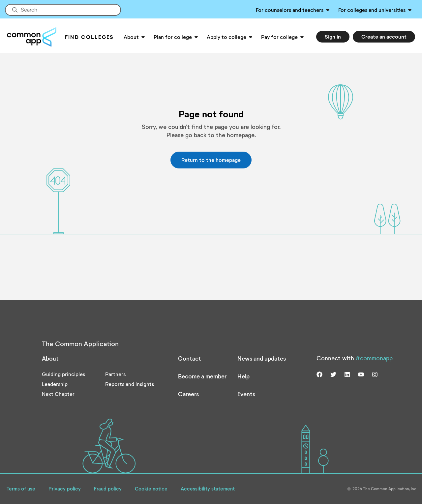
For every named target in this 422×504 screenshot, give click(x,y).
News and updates (262, 358)
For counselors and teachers (290, 10)
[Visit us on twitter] (333, 374)
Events (246, 394)
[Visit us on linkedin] (347, 374)
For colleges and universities (372, 10)
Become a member (202, 376)
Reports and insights (130, 384)
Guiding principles (63, 374)
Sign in (333, 36)
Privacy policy (65, 489)
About (131, 37)
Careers (188, 394)
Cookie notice (151, 489)
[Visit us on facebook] (319, 374)
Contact (190, 358)
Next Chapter (58, 394)
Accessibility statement (208, 489)
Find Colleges (90, 37)
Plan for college (173, 37)
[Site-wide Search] (63, 10)
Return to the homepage (211, 160)
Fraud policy (108, 489)
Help (243, 376)
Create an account (384, 36)
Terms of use (21, 489)
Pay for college (279, 37)
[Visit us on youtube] (361, 374)
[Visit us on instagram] (375, 374)
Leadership (55, 384)
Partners (115, 374)
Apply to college (226, 37)
